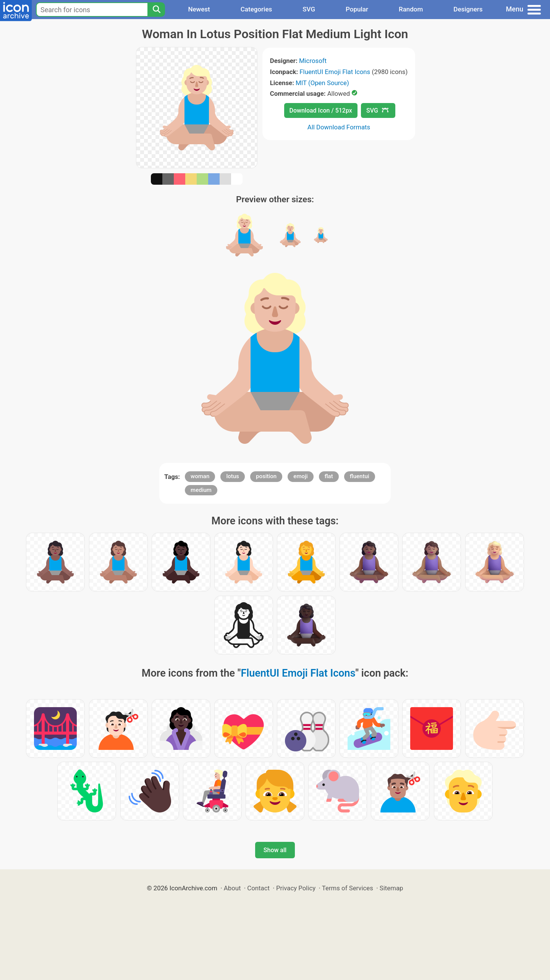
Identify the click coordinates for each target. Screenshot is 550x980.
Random (411, 9)
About (232, 888)
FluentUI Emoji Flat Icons (335, 72)
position (266, 476)
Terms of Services (348, 888)
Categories (256, 9)
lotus (232, 476)
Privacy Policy (296, 888)
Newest (199, 9)
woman (200, 476)
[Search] (156, 10)
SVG (309, 9)
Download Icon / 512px (321, 110)
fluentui (360, 476)
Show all (275, 850)
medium (201, 490)
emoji (300, 476)
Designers (468, 9)
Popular (357, 9)
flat (329, 476)
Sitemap (391, 888)
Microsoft (313, 61)
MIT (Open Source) (322, 83)
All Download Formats (339, 127)
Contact (258, 888)
